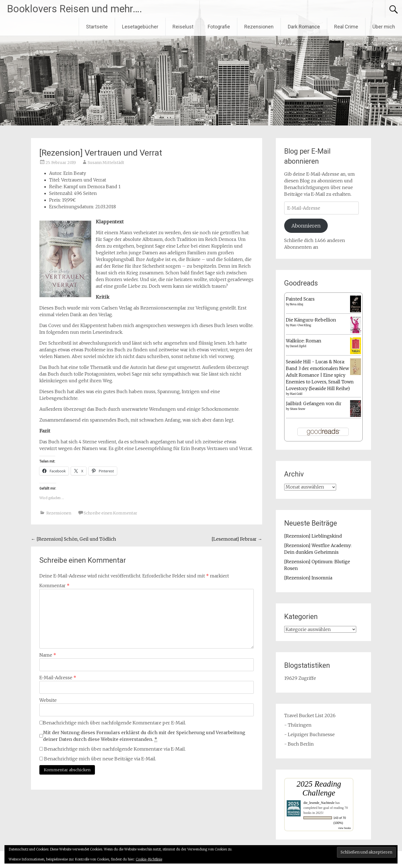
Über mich (384, 27)
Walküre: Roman (304, 341)
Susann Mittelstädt (106, 163)
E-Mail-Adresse (58, 678)
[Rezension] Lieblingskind (313, 536)
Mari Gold (296, 394)
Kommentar (54, 586)
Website (48, 700)
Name (48, 655)
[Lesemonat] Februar (237, 539)
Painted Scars (300, 299)
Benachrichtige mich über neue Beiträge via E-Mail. (100, 759)
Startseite (97, 27)
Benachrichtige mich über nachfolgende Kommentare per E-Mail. (113, 723)
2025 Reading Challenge (319, 788)
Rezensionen (259, 27)
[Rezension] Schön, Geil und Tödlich (74, 539)
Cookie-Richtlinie (149, 859)
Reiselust (183, 27)
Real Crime (346, 27)
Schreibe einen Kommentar (111, 513)
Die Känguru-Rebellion (311, 320)
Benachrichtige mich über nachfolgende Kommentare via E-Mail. (115, 749)
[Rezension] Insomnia (308, 578)
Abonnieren (306, 226)
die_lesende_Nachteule (319, 803)
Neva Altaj (296, 304)
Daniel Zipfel (298, 346)
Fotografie (219, 27)
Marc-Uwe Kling (300, 325)
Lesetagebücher (140, 27)
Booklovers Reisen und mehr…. (75, 9)
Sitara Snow (297, 409)
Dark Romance (304, 27)
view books (344, 828)
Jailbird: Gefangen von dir (314, 403)
